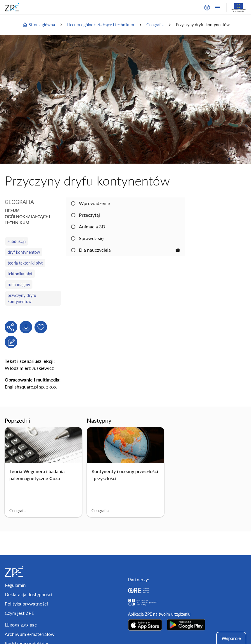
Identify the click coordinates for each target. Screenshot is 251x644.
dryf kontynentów (24, 252)
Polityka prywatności (26, 604)
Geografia (155, 25)
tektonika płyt (20, 274)
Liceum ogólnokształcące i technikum (101, 25)
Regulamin (15, 585)
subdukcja (17, 241)
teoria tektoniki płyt (25, 263)
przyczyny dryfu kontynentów (22, 298)
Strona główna (39, 25)
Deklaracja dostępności (28, 594)
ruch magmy (19, 285)
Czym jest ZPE (19, 613)
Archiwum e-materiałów (30, 634)
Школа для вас (21, 625)
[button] (207, 8)
